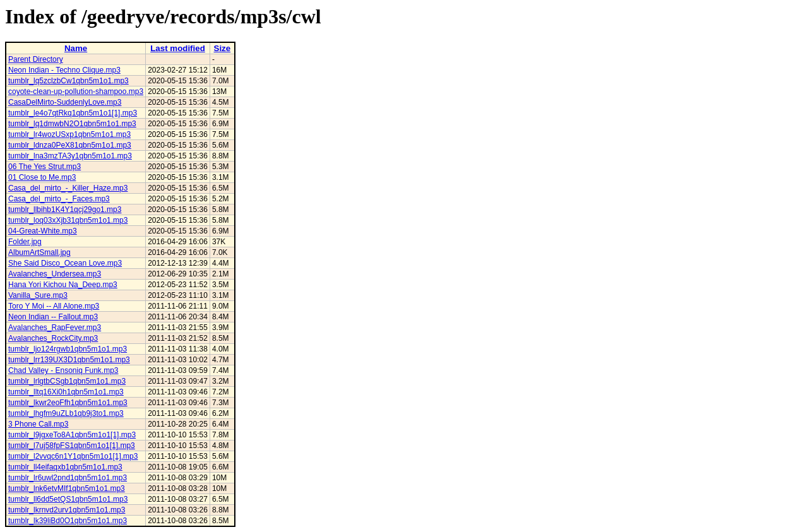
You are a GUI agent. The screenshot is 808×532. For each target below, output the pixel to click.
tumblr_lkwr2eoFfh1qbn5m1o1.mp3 (68, 403)
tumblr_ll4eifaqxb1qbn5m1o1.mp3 (65, 467)
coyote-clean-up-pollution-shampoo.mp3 (76, 92)
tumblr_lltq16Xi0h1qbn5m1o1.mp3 (66, 392)
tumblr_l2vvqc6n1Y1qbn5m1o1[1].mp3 (73, 456)
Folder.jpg (25, 242)
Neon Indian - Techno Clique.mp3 (64, 70)
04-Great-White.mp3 (43, 231)
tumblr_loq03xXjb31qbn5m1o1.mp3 (68, 220)
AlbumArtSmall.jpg (39, 252)
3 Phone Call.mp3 (38, 424)
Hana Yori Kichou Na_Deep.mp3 (63, 285)
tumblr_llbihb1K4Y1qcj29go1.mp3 (65, 210)
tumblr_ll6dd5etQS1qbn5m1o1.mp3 (68, 499)
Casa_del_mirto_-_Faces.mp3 (59, 199)
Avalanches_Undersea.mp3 (55, 274)
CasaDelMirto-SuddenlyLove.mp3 (65, 102)
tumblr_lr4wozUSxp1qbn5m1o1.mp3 (69, 134)
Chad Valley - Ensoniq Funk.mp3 (63, 370)
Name (76, 48)
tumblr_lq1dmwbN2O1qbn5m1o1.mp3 (72, 124)
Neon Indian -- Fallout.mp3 (53, 317)
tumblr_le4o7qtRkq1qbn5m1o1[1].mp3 (73, 113)
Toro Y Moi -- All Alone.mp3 (54, 306)
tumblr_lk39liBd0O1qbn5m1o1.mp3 (68, 521)
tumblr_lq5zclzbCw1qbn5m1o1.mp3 (68, 81)
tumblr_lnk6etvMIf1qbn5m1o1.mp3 (67, 488)
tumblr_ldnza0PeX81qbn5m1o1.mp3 (70, 145)
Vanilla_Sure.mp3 (38, 295)
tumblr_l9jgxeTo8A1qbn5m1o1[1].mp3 (72, 435)
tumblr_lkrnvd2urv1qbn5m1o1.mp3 (67, 510)
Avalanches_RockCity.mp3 (53, 338)
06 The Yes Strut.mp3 (45, 167)
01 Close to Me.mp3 (42, 177)
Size (223, 48)
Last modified (178, 48)
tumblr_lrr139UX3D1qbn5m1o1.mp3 (69, 360)
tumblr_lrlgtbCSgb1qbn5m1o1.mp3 (67, 381)
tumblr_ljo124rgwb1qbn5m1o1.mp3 (68, 349)
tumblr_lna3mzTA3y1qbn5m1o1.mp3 (70, 156)
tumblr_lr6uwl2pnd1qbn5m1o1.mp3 (68, 478)
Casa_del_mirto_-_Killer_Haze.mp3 (68, 188)
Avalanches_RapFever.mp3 (55, 328)
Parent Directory (36, 59)
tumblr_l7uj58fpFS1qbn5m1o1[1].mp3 (72, 446)
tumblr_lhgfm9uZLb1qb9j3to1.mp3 (66, 413)
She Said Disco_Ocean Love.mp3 (65, 263)
